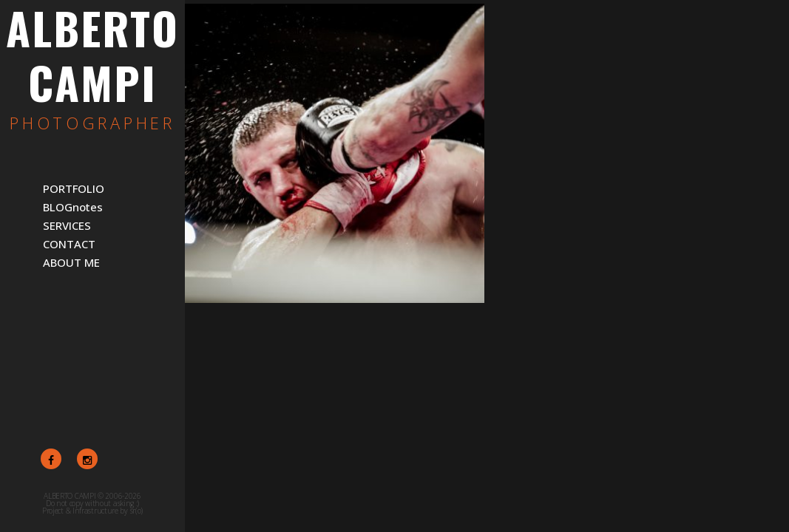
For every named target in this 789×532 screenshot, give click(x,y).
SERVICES (67, 225)
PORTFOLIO (74, 188)
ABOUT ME (71, 262)
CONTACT (69, 244)
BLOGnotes (73, 207)
